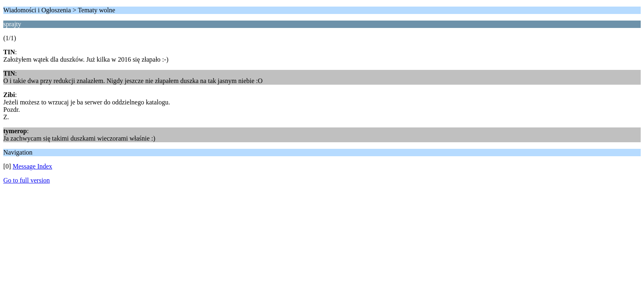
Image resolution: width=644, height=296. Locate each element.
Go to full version (26, 180)
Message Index (32, 166)
